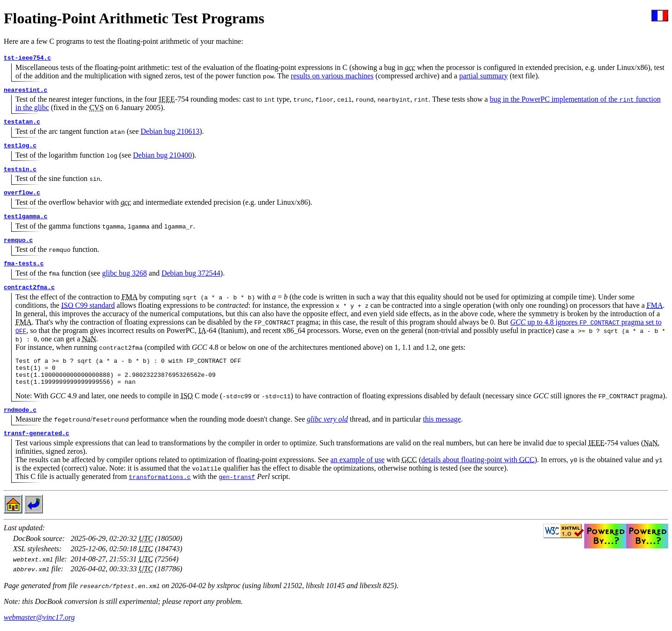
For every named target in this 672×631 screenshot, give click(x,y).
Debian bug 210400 (162, 155)
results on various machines (332, 76)
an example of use (357, 465)
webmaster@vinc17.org (39, 623)
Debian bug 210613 (170, 131)
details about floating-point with (478, 465)
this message (442, 425)
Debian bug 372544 (191, 273)
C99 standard (88, 305)
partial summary (483, 76)
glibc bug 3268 (125, 273)
